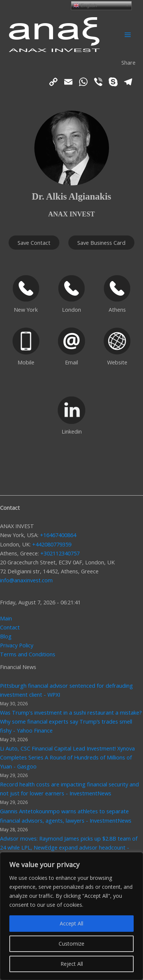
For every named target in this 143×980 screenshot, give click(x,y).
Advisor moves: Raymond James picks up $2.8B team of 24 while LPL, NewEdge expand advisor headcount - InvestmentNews (69, 847)
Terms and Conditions (28, 654)
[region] (71, 916)
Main (6, 618)
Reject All (72, 964)
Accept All (71, 923)
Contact (10, 627)
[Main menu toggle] (128, 35)
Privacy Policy (17, 645)
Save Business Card (101, 243)
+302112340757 (60, 553)
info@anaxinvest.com (26, 580)
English (85, 5)
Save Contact (34, 243)
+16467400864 (58, 535)
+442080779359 (52, 544)
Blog (6, 636)
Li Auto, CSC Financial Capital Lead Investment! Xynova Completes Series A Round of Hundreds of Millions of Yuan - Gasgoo (67, 757)
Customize (71, 944)
